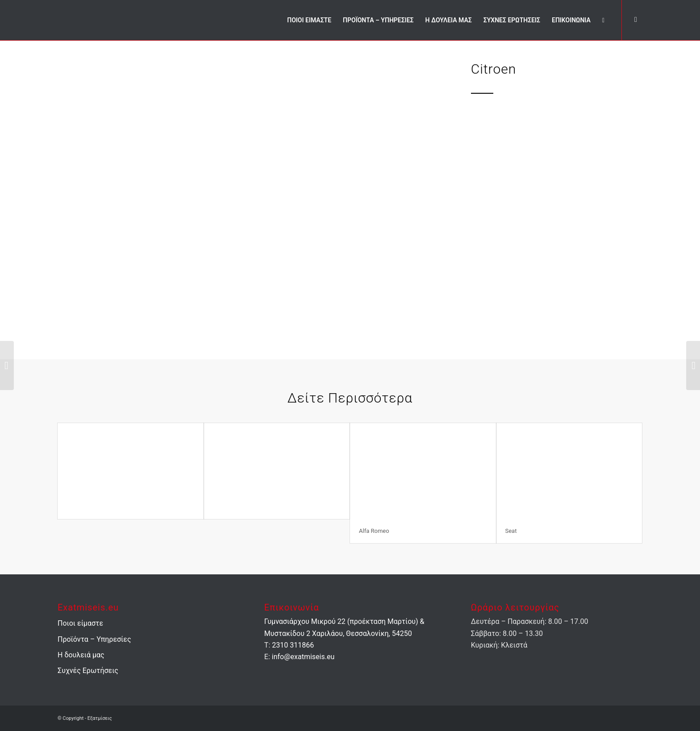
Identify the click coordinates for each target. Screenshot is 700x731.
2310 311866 (293, 645)
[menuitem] (309, 20)
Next (416, 199)
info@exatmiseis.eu (303, 657)
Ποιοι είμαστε (80, 623)
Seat (511, 531)
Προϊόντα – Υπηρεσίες (94, 639)
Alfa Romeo (374, 531)
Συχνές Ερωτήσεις (88, 671)
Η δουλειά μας (81, 655)
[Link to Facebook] (636, 20)
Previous (78, 199)
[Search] (603, 20)
